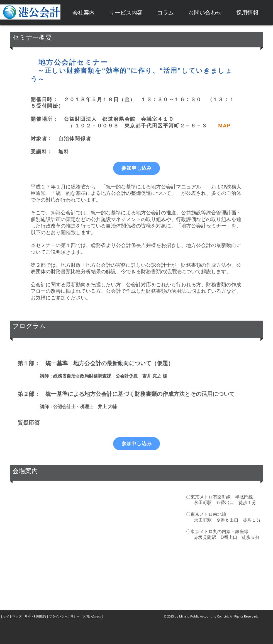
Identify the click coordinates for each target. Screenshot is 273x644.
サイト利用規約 (35, 616)
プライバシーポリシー (64, 616)
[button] (83, 13)
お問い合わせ (92, 616)
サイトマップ (12, 616)
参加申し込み (136, 168)
